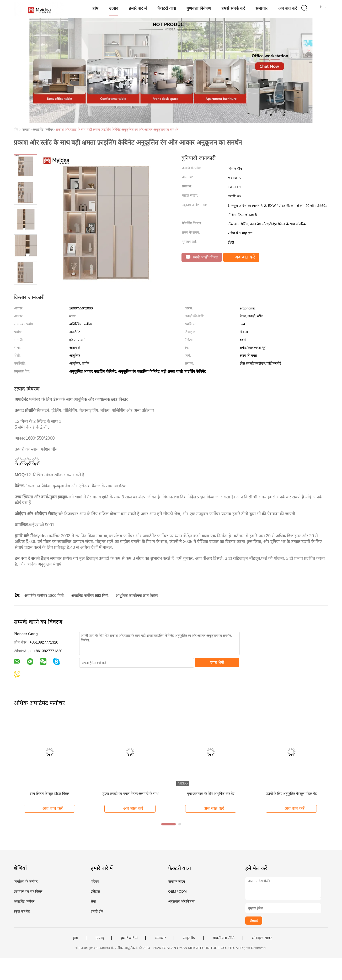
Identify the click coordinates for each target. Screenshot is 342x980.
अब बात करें (288, 8)
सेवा (93, 901)
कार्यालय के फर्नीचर (26, 881)
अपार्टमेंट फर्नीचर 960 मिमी (90, 596)
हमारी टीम (97, 911)
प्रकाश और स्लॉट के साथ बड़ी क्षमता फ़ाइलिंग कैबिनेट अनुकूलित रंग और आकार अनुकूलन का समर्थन (117, 130)
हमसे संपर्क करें (233, 8)
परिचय (95, 881)
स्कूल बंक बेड (22, 911)
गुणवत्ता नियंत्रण (199, 8)
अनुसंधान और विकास (181, 901)
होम (95, 8)
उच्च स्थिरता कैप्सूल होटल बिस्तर (49, 794)
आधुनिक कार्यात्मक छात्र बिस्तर (137, 596)
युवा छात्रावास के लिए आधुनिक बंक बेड (211, 794)
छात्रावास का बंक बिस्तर (28, 891)
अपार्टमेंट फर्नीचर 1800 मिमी (44, 596)
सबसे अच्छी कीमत (202, 257)
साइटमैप (189, 938)
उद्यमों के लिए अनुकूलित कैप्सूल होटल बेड (292, 794)
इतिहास (95, 891)
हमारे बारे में (138, 8)
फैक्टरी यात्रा (167, 8)
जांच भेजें (217, 663)
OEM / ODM (177, 891)
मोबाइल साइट (262, 938)
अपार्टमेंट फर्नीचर (24, 901)
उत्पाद (114, 8)
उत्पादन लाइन (177, 881)
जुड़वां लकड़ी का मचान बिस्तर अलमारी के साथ (130, 794)
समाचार (261, 8)
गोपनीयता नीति (224, 938)
